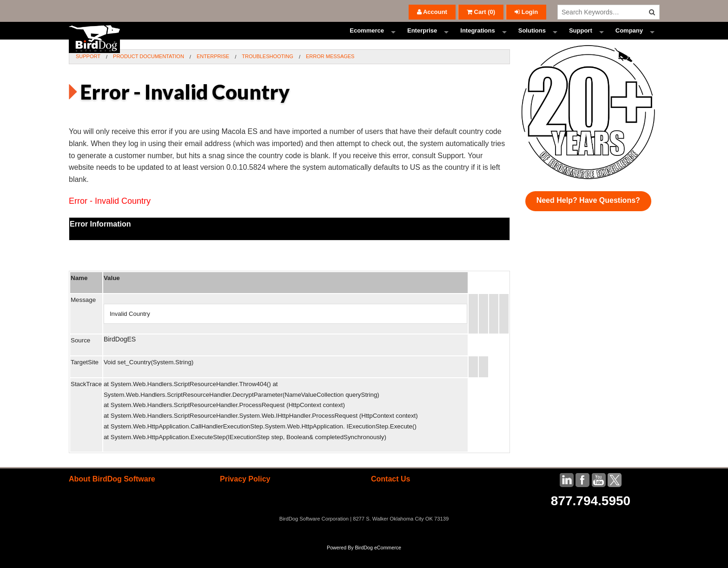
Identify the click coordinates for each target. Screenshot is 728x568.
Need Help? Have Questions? (588, 217)
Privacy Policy (245, 496)
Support (581, 39)
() (481, 12)
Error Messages (330, 74)
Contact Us (390, 496)
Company (629, 39)
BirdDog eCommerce (378, 564)
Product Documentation (149, 74)
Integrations (477, 39)
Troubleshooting (268, 74)
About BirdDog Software (112, 496)
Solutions (532, 39)
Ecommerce (367, 39)
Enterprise (422, 39)
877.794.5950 (591, 518)
